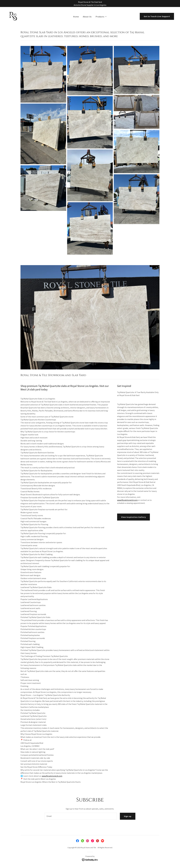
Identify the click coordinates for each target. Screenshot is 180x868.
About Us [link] (87, 17)
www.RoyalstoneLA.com (52, 776)
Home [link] (76, 17)
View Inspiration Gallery (133, 517)
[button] (101, 17)
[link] (13, 16)
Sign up (128, 816)
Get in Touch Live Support (157, 16)
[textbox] (81, 816)
